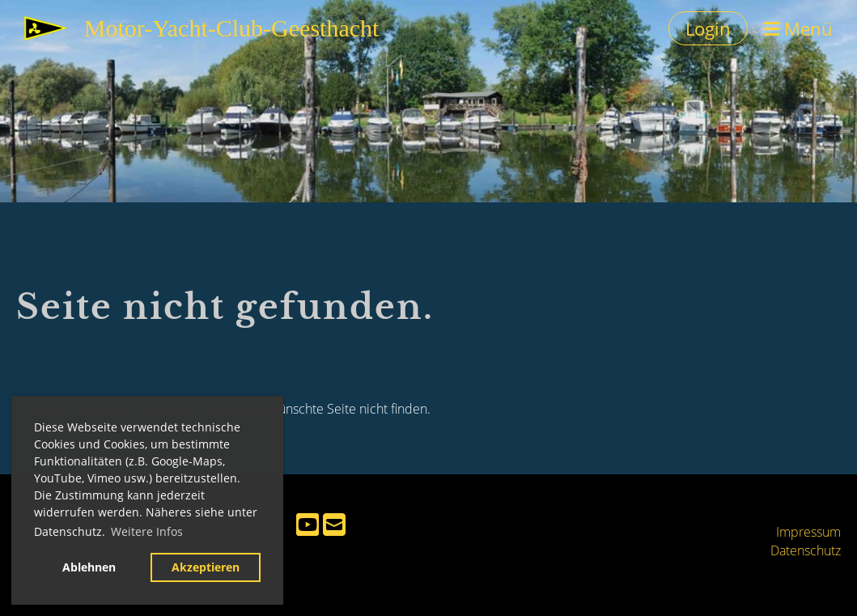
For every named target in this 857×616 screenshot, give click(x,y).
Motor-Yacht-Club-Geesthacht (232, 28)
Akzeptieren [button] (206, 567)
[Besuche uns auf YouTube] (308, 524)
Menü (798, 28)
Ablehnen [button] (89, 567)
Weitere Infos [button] (147, 531)
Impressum (808, 532)
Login (708, 28)
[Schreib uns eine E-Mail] (334, 524)
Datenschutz (806, 550)
